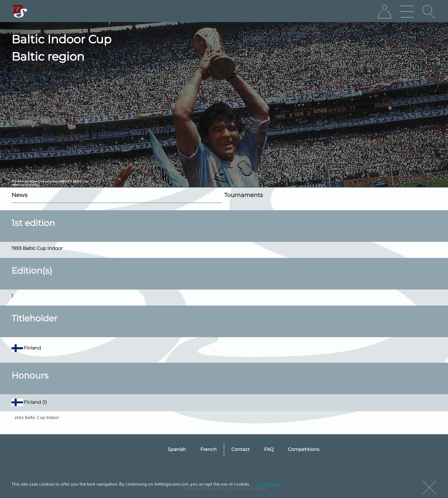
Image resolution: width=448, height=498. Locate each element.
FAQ (269, 449)
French (209, 449)
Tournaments (244, 195)
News (20, 195)
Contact (241, 449)
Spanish (177, 449)
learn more (269, 484)
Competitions (304, 449)
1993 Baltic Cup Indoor (37, 417)
